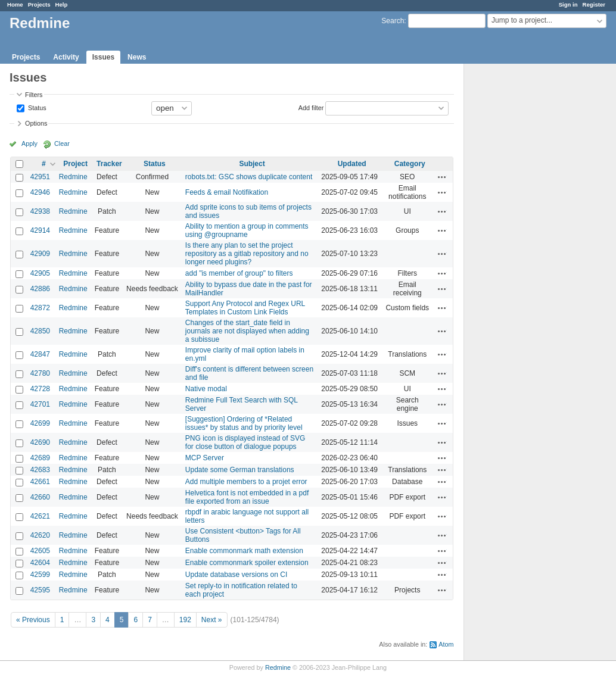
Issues (103, 57)
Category (410, 164)
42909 (40, 254)
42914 (40, 230)
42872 (40, 308)
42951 (40, 177)
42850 (40, 331)
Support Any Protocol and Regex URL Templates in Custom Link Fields (245, 308)
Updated (352, 164)
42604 (40, 563)
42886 (40, 289)
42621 (40, 516)
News (137, 57)
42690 (40, 442)
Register (594, 4)
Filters (34, 95)
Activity (66, 57)
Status (36, 107)
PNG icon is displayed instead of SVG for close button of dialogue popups (245, 442)
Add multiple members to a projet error (246, 482)
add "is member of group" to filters (239, 273)
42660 (40, 497)
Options (36, 123)
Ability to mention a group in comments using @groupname (247, 230)
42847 (40, 354)
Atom (446, 644)
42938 (40, 211)
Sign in (568, 4)
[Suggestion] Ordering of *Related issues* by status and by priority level (244, 423)
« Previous (33, 620)
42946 (40, 192)
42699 (40, 423)
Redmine (73, 177)
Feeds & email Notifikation (227, 192)
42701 (40, 404)
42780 (40, 373)
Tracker (109, 164)
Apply (29, 143)
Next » (212, 620)
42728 (40, 389)
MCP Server (205, 458)
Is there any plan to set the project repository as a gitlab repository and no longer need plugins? (247, 254)
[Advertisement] (524, 251)
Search (393, 21)
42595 (40, 590)
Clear (62, 143)
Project (75, 164)
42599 (40, 575)
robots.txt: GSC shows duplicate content (249, 177)
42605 (40, 551)
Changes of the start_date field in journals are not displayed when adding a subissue (247, 331)
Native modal (206, 389)
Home (15, 4)
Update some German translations (240, 470)
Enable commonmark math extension (244, 551)
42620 (40, 535)
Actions (442, 177)
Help (62, 4)
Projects (39, 4)
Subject (252, 164)
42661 (40, 482)
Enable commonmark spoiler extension (247, 563)
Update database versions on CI (236, 575)
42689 (40, 458)
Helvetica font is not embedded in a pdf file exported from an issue (247, 497)
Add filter (311, 107)
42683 (40, 470)
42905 (40, 273)
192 (185, 620)
